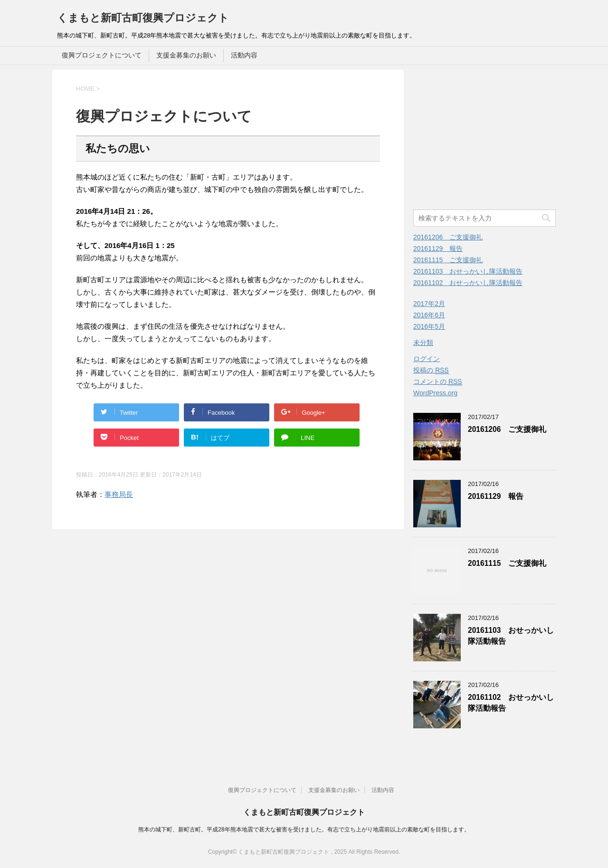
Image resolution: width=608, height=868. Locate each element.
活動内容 (244, 55)
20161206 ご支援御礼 (448, 237)
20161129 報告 (438, 248)
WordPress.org (435, 393)
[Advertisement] (493, 136)
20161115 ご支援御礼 (448, 260)
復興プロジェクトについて (102, 55)
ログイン (427, 359)
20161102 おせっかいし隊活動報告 (468, 283)
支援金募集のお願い (186, 55)
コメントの (438, 382)
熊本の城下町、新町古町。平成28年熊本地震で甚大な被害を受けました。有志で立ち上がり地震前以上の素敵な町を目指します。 (304, 830)
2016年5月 (429, 326)
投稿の (431, 370)
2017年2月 (429, 304)
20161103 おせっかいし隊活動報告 (468, 271)
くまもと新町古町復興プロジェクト (143, 18)
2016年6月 (429, 315)
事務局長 (119, 494)
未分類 (423, 343)
